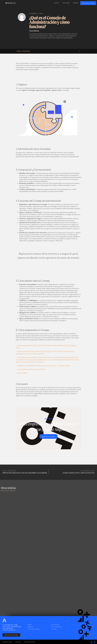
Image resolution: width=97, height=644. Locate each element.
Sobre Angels (66, 3)
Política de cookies (7, 642)
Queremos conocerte (49, 436)
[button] (80, 51)
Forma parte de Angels (88, 3)
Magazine (76, 3)
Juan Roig (54, 629)
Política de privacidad (30, 642)
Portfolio (57, 3)
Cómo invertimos (55, 625)
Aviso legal (18, 642)
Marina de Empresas (56, 627)
